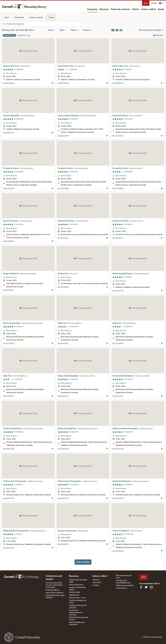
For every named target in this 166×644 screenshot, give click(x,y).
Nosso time (97, 582)
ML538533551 (118, 498)
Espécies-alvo (74, 595)
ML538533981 (9, 449)
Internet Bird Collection (55, 593)
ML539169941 (63, 287)
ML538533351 (118, 551)
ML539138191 (9, 396)
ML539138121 (63, 396)
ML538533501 (9, 548)
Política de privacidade (125, 585)
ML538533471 (63, 544)
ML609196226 (9, 83)
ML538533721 (63, 498)
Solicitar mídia (75, 592)
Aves (7, 17)
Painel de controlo (121, 9)
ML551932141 (63, 238)
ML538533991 (63, 449)
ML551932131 (118, 238)
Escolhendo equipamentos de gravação (76, 613)
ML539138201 (118, 344)
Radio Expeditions (53, 590)
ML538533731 (9, 498)
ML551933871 (118, 136)
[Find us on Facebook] (141, 587)
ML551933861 (63, 189)
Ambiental (19, 17)
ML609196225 (63, 83)
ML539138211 (63, 344)
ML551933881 (9, 189)
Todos (51, 17)
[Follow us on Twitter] (146, 587)
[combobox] (44, 24)
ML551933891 (118, 189)
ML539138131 (118, 396)
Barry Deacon (12, 73)
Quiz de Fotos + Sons (77, 598)
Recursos (104, 9)
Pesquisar (92, 9)
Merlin (136, 9)
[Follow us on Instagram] (151, 587)
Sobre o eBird (148, 9)
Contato (96, 585)
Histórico (96, 580)
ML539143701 (118, 291)
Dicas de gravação (76, 585)
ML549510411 (9, 290)
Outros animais (36, 17)
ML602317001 (63, 136)
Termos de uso (122, 588)
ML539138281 (9, 344)
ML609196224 (118, 83)
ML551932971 (9, 241)
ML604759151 (9, 133)
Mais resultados (83, 562)
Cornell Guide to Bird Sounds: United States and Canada (54, 585)
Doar (146, 3)
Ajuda (161, 9)
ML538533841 (118, 449)
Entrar (154, 3)
